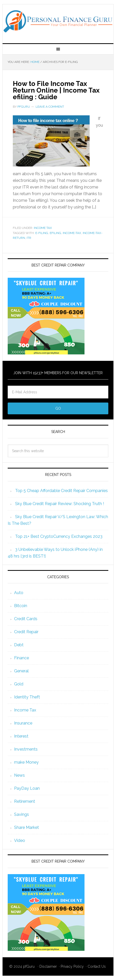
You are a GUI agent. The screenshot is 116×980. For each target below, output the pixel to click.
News (19, 775)
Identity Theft (27, 697)
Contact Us (97, 966)
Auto (19, 593)
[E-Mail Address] (58, 392)
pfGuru (29, 966)
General (21, 671)
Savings (22, 814)
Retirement (25, 801)
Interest (21, 736)
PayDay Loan (27, 788)
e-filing (42, 233)
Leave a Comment (50, 107)
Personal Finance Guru (58, 22)
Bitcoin (21, 606)
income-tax (72, 233)
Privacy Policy (72, 966)
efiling (55, 233)
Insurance (23, 723)
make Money (26, 762)
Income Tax (43, 228)
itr (29, 238)
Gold (19, 684)
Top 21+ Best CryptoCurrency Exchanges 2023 (59, 536)
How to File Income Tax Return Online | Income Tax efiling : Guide (56, 90)
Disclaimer (48, 966)
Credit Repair (26, 632)
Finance (22, 658)
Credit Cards (26, 619)
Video (20, 840)
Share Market (27, 827)
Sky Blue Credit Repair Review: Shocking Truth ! (60, 504)
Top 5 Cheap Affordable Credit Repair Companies (61, 491)
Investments (26, 749)
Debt (19, 645)
